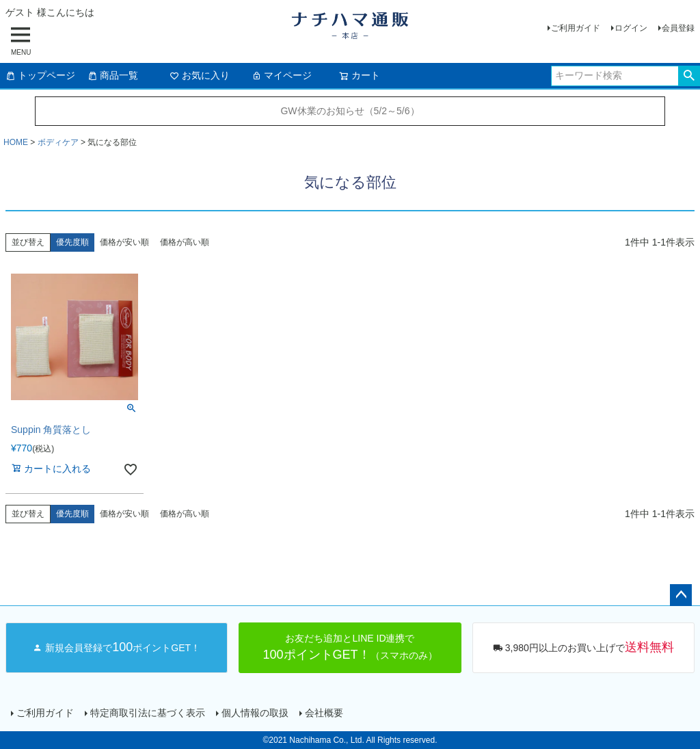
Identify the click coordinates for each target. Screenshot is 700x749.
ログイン (631, 28)
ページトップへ (681, 595)
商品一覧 (113, 75)
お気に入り (200, 75)
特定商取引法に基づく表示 (148, 713)
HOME (16, 142)
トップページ (40, 75)
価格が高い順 (185, 242)
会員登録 (678, 28)
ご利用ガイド (576, 28)
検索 (689, 76)
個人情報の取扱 (255, 713)
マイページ (282, 75)
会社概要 (324, 713)
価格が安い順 (124, 242)
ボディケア (58, 142)
